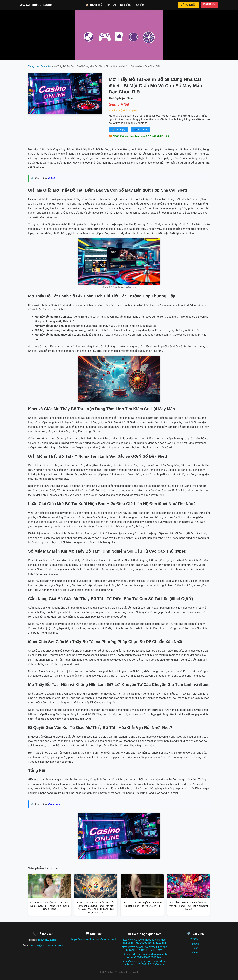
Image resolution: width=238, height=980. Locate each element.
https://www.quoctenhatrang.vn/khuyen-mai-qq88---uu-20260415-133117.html (144, 941)
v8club (195, 952)
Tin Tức (111, 5)
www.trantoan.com (36, 5)
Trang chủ (33, 66)
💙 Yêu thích (140, 130)
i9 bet (51, 178)
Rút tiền (140, 5)
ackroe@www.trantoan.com (47, 946)
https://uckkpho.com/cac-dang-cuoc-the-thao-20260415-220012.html (144, 956)
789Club (195, 939)
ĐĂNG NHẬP (188, 5)
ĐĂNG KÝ (209, 4)
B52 (195, 948)
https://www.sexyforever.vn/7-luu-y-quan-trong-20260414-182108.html (144, 948)
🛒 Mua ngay (119, 130)
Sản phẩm (46, 66)
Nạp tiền (125, 5)
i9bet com (54, 804)
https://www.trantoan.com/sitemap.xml (94, 939)
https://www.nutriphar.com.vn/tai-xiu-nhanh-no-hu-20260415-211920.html (144, 963)
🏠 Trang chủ (94, 5)
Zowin (195, 944)
